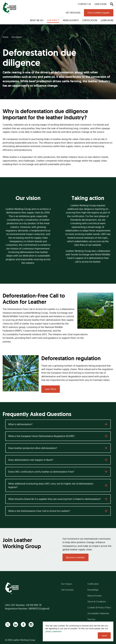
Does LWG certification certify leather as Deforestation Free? (41, 472)
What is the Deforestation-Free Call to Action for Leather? (39, 511)
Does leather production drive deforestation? (33, 448)
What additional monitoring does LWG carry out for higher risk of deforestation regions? (51, 485)
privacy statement (53, 631)
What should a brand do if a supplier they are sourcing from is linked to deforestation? (54, 499)
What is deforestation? (20, 424)
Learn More (51, 389)
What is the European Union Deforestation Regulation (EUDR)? (41, 436)
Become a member (75, 557)
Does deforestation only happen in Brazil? (31, 460)
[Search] (112, 4)
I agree (104, 636)
